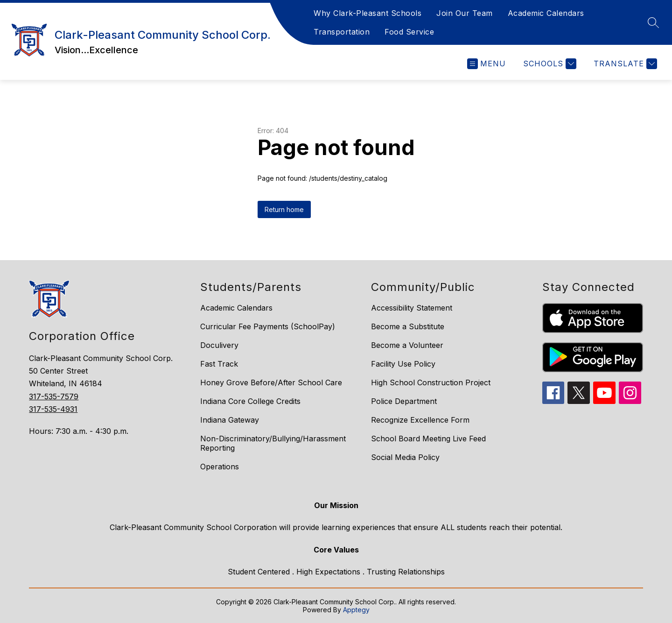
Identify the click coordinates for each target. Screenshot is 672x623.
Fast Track (219, 364)
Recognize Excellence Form (420, 420)
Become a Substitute (408, 326)
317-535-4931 (53, 409)
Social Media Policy (405, 457)
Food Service (409, 32)
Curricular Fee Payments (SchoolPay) (268, 326)
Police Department (404, 401)
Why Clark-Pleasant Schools (367, 13)
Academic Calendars (546, 13)
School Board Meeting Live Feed (428, 439)
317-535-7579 (54, 396)
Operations (220, 467)
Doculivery (219, 345)
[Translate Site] (624, 64)
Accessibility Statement (412, 308)
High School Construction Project (431, 382)
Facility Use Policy (403, 364)
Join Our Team (465, 13)
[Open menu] (486, 64)
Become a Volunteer (407, 345)
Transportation (342, 32)
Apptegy (356, 610)
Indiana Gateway (230, 420)
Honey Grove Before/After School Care (271, 382)
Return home (284, 209)
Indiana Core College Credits (250, 401)
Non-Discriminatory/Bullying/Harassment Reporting (273, 443)
